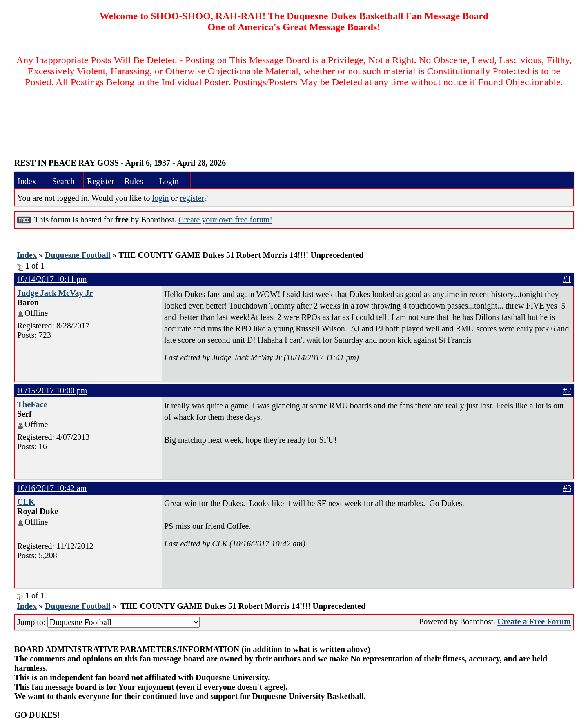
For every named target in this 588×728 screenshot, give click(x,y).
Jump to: (108, 622)
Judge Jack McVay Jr (55, 293)
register (192, 198)
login (160, 198)
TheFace (32, 404)
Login (169, 181)
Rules (134, 181)
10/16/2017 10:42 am (52, 488)
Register (101, 181)
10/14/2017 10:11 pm (52, 279)
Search (63, 181)
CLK (26, 502)
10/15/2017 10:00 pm (52, 391)
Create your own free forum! (225, 220)
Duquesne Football (78, 255)
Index (27, 181)
